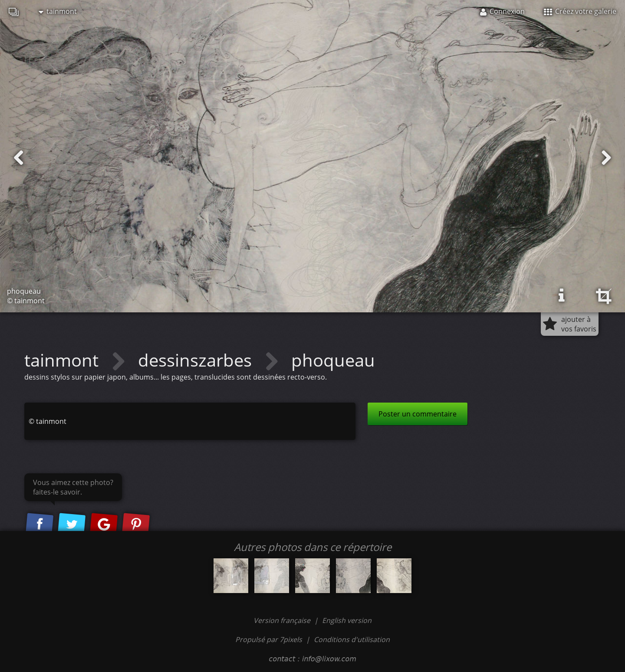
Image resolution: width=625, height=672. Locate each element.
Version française (283, 620)
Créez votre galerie (580, 11)
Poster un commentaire (418, 414)
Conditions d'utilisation (352, 639)
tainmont (58, 11)
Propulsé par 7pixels (269, 639)
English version (347, 620)
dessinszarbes (197, 360)
